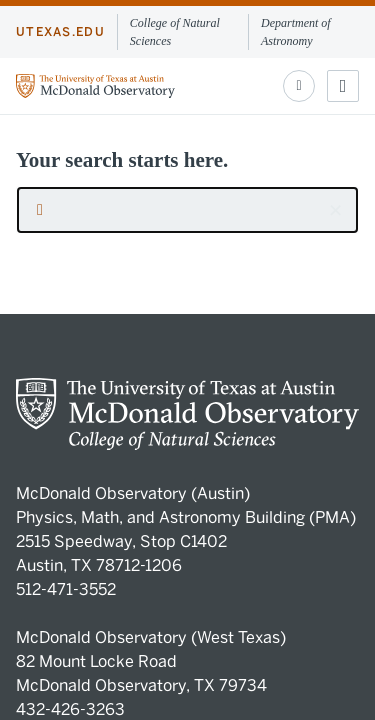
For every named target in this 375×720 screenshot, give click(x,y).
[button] (335, 210)
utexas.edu (60, 32)
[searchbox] (187, 210)
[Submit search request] (40, 210)
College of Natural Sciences (175, 32)
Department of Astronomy (296, 32)
